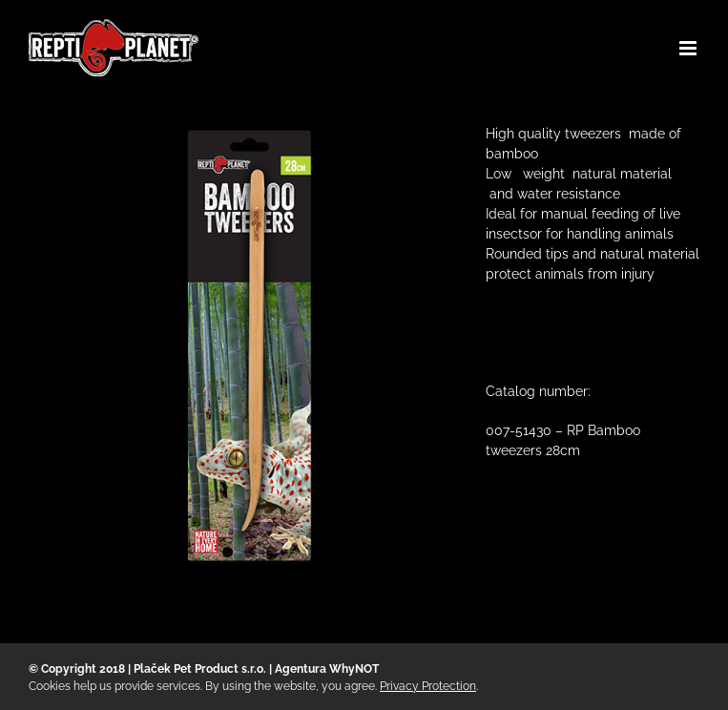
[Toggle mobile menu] (689, 48)
